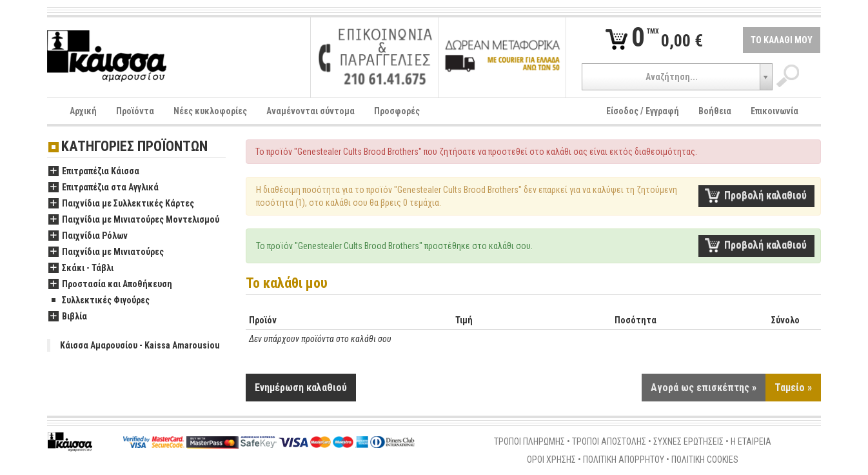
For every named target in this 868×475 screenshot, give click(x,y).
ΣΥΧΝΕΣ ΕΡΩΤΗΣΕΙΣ (688, 441)
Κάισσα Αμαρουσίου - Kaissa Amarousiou (140, 345)
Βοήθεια (715, 111)
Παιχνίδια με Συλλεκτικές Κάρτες (121, 204)
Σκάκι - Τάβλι (81, 268)
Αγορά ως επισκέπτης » (704, 388)
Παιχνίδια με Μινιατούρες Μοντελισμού (134, 220)
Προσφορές (397, 111)
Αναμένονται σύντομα (311, 111)
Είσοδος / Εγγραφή (643, 111)
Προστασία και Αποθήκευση (110, 285)
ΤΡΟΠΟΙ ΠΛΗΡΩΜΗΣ (529, 441)
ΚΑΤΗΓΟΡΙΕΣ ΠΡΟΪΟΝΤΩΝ (134, 147)
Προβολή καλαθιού (765, 195)
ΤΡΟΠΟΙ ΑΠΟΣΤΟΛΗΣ (609, 441)
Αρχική (83, 111)
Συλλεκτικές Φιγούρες (99, 301)
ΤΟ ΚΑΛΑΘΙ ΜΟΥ (782, 40)
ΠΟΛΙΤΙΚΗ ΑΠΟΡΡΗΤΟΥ (624, 460)
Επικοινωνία (774, 111)
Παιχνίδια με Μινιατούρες (106, 252)
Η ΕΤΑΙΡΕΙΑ (751, 441)
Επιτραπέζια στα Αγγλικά (104, 188)
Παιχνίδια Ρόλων (88, 236)
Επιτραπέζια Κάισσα (94, 172)
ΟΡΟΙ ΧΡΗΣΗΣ (551, 460)
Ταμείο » (793, 388)
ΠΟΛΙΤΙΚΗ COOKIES (705, 460)
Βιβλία (68, 317)
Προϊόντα (135, 111)
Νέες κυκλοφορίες (210, 111)
